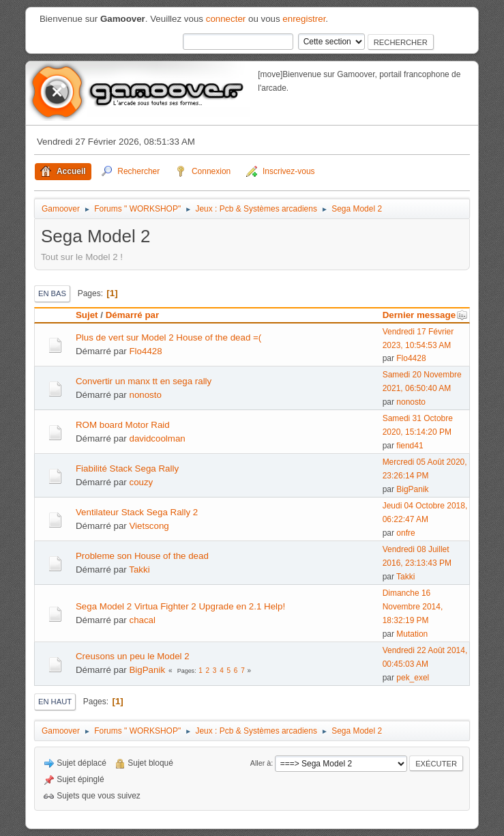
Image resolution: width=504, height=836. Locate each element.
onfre (405, 533)
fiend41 (410, 446)
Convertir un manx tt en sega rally (144, 381)
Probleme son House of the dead (142, 556)
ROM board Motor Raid (123, 425)
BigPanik (412, 489)
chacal (142, 620)
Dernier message (425, 315)
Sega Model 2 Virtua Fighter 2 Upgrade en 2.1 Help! (180, 606)
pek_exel (413, 678)
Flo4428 (145, 351)
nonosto (145, 395)
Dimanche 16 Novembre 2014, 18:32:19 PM (413, 607)
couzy (141, 482)
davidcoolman (157, 438)
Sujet (87, 315)
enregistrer (304, 19)
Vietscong (149, 526)
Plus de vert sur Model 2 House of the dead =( (168, 337)
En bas (52, 293)
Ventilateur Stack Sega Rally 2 (137, 512)
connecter (226, 19)
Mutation (412, 634)
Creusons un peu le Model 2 (133, 656)
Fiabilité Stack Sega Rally (127, 469)
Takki (139, 570)
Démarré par (133, 315)
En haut (55, 702)
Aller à (261, 763)
